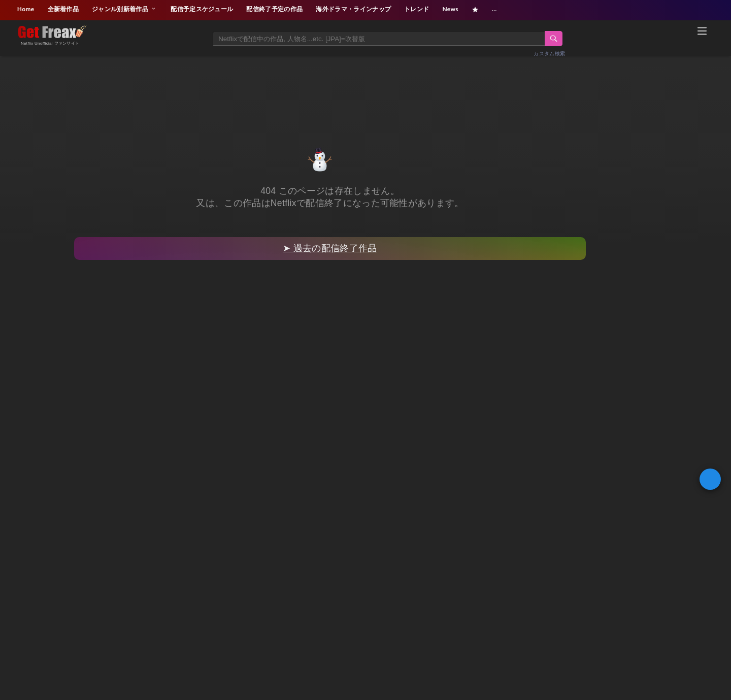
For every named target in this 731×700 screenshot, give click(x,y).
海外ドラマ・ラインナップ (353, 9)
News (450, 9)
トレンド (417, 9)
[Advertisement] (365, 90)
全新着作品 (63, 9)
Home (26, 9)
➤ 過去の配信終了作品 (330, 248)
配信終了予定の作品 (274, 9)
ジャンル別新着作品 (125, 9)
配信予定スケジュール (202, 9)
